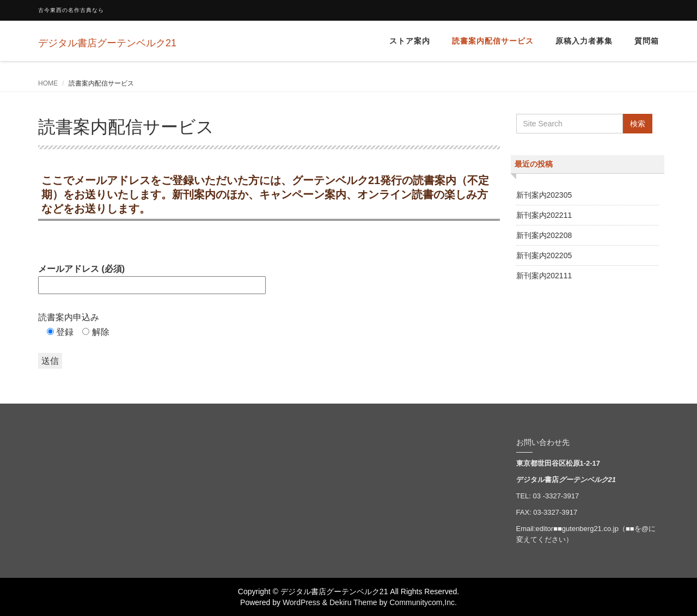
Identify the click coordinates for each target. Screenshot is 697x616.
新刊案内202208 (544, 235)
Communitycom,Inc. (423, 602)
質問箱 (647, 41)
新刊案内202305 (544, 195)
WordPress (301, 602)
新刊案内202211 (544, 215)
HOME (48, 83)
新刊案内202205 (544, 255)
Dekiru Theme (353, 602)
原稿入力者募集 (584, 41)
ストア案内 (410, 41)
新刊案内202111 (544, 276)
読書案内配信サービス (493, 41)
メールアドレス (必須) (152, 277)
